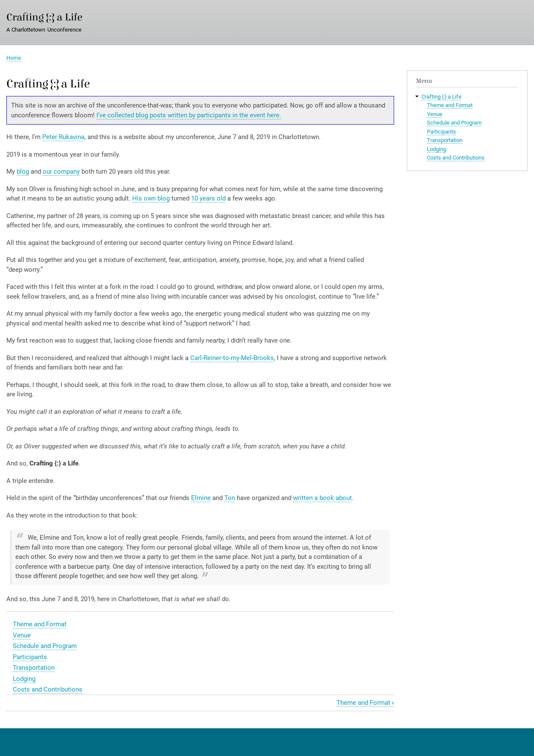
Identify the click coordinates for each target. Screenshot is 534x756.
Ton (230, 498)
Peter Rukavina (63, 137)
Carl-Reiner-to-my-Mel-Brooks (232, 358)
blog (23, 172)
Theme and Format (40, 624)
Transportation (34, 668)
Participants (30, 657)
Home (14, 58)
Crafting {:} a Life (44, 17)
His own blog (151, 198)
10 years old (208, 198)
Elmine (201, 498)
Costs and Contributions (48, 689)
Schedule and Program (45, 646)
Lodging (24, 679)
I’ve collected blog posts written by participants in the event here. (189, 115)
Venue (22, 635)
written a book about (322, 498)
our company (61, 172)
